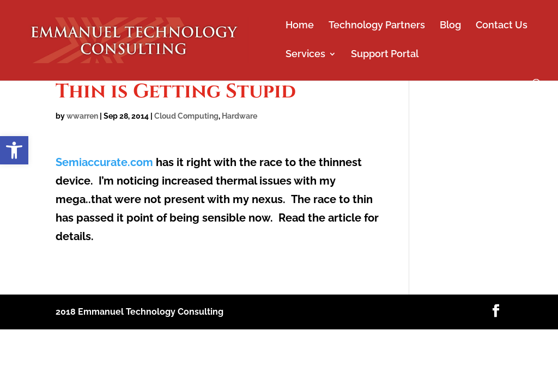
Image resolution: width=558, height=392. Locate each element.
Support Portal (385, 55)
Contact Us (502, 26)
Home (300, 26)
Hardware (239, 116)
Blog (450, 26)
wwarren (82, 116)
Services (305, 55)
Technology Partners (377, 26)
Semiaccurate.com (106, 162)
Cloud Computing (186, 116)
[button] (14, 150)
